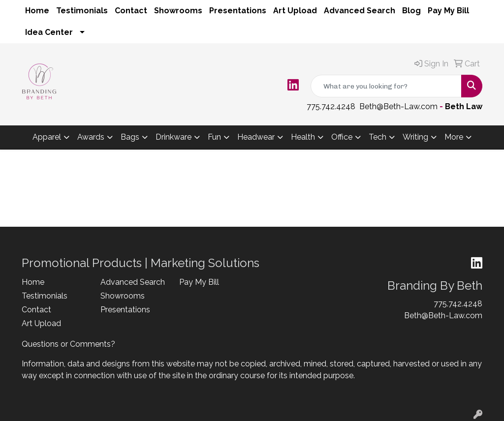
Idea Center (49, 32)
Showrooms (178, 11)
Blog (411, 11)
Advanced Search (360, 11)
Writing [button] (415, 137)
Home (37, 11)
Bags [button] (130, 137)
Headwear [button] (256, 137)
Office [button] (342, 137)
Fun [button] (214, 137)
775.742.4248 (331, 106)
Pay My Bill (448, 11)
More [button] (454, 137)
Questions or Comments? (68, 344)
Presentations (238, 11)
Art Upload (295, 11)
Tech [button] (378, 137)
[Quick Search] (386, 86)
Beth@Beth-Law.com (398, 106)
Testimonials (82, 11)
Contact (131, 11)
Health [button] (303, 137)
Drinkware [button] (173, 137)
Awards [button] (91, 137)
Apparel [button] (47, 137)
